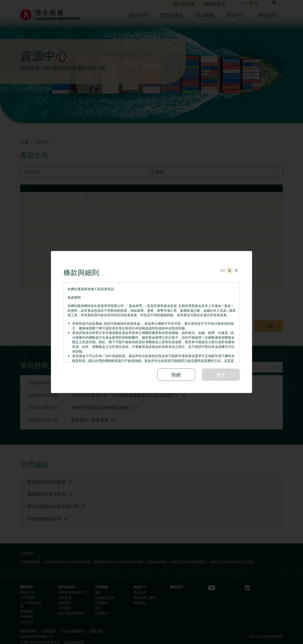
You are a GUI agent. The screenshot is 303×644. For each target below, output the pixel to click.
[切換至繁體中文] (230, 270)
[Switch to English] (223, 270)
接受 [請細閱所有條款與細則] (221, 375)
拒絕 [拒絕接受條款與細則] (176, 375)
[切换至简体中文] (236, 270)
